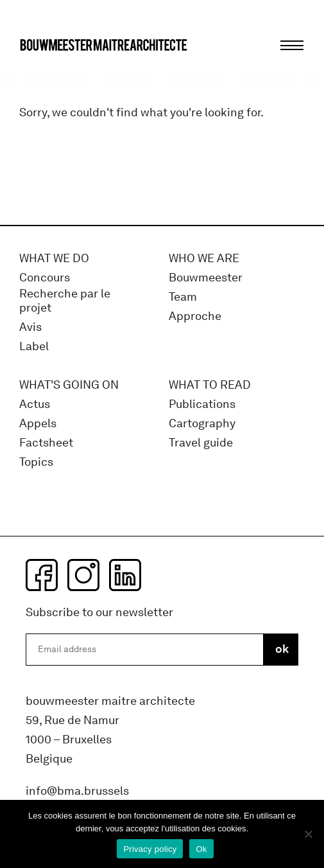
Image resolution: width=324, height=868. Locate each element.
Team (183, 297)
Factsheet (46, 443)
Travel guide (201, 443)
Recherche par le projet (65, 301)
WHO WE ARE (204, 259)
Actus (35, 404)
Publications (202, 404)
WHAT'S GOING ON (69, 385)
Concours (45, 278)
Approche (195, 316)
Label (34, 347)
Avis (30, 327)
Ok (201, 849)
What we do (54, 259)
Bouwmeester (206, 278)
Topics (36, 462)
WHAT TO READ (210, 385)
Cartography (202, 424)
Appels (38, 424)
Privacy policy (150, 849)
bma (49, 69)
